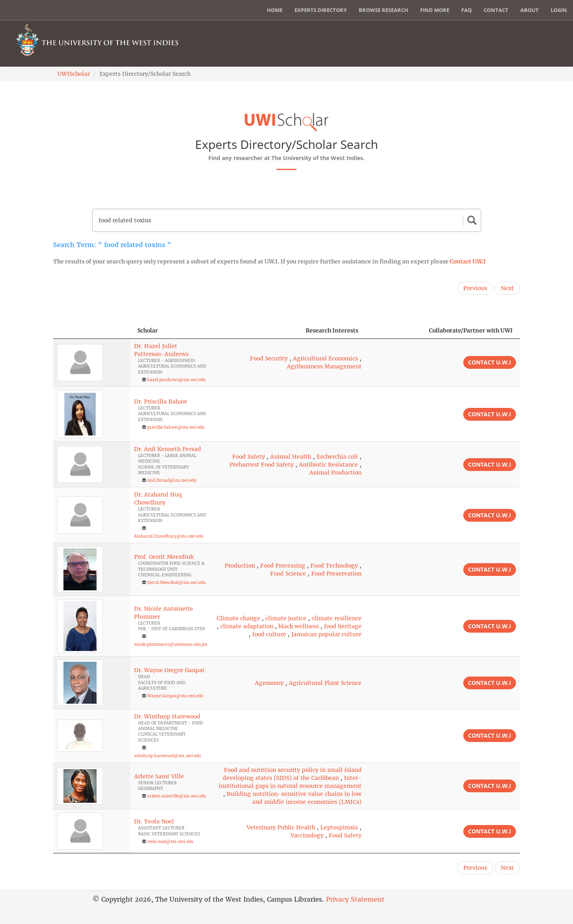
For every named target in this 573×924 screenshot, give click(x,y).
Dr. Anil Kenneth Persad (168, 449)
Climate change (238, 618)
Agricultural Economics (325, 358)
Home (275, 10)
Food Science (288, 574)
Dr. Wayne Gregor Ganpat (169, 670)
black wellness (299, 626)
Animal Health (291, 457)
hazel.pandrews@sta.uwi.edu (176, 380)
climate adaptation (247, 626)
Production (240, 566)
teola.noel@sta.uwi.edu (170, 842)
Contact (496, 10)
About (530, 10)
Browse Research (383, 10)
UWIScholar (74, 74)
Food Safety (249, 457)
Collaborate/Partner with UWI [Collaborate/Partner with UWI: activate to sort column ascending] (471, 330)
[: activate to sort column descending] (92, 331)
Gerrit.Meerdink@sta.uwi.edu (176, 583)
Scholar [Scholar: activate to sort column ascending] (148, 330)
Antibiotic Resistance (328, 465)
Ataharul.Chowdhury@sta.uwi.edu (169, 536)
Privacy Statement (355, 899)
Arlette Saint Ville (159, 776)
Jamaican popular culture (326, 634)
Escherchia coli (337, 457)
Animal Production (335, 473)
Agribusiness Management (324, 366)
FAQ (466, 10)
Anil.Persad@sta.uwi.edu (172, 480)
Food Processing (283, 566)
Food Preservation (336, 574)
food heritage (343, 626)
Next (507, 288)
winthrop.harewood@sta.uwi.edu (167, 756)
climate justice (286, 618)
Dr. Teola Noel (154, 821)
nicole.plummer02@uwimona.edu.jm (171, 644)
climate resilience (337, 618)
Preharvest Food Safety (262, 465)
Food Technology (334, 566)
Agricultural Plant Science (325, 683)
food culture (269, 634)
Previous (475, 288)
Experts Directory (321, 10)
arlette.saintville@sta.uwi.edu (177, 796)
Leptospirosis (339, 827)
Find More (435, 10)
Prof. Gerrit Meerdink (164, 557)
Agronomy (269, 683)
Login (559, 10)
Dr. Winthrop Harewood (167, 716)
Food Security (269, 358)
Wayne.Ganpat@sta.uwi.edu (175, 696)
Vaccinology (307, 835)
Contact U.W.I (468, 261)
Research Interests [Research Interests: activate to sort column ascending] (332, 330)
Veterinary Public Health (281, 827)
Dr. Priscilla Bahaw (161, 402)
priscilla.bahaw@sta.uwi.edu (176, 427)
